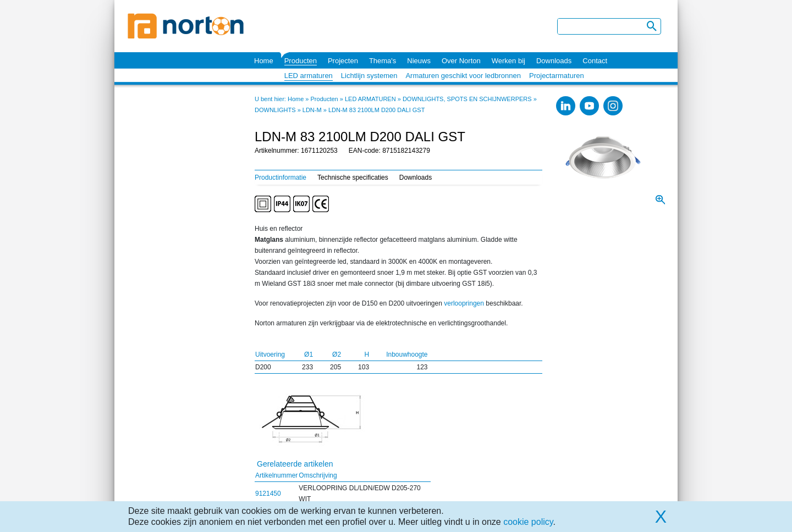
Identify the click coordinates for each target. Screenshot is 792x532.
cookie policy (528, 522)
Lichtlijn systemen (369, 76)
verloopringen (464, 303)
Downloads (554, 61)
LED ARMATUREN (370, 99)
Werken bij (508, 61)
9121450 (268, 494)
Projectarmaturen (557, 76)
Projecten (343, 61)
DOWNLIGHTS (275, 110)
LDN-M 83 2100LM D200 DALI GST (376, 110)
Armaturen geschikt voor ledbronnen (463, 76)
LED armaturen (309, 76)
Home (264, 61)
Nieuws (419, 61)
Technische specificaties (353, 178)
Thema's (383, 61)
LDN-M (312, 110)
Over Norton (461, 61)
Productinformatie (280, 178)
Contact (595, 61)
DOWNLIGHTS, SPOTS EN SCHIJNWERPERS (467, 99)
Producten (301, 61)
